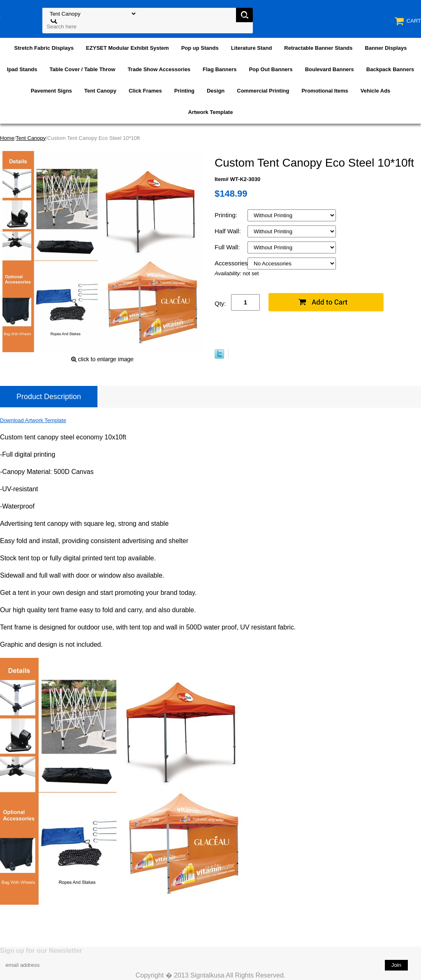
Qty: (220, 303)
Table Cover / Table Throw (83, 69)
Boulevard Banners (330, 69)
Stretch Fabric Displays (44, 48)
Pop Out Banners (271, 69)
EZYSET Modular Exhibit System (127, 48)
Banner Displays (386, 48)
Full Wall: (228, 247)
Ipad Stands (22, 69)
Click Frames (145, 91)
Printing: (227, 215)
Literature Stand (252, 48)
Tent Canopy (100, 91)
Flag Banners (220, 69)
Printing (184, 91)
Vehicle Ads (376, 91)
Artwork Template (211, 112)
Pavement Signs (51, 91)
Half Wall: (229, 231)
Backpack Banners (390, 69)
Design (216, 91)
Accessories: (231, 263)
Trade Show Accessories (159, 69)
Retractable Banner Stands (318, 48)
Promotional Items (325, 91)
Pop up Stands (200, 48)
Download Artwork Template (33, 420)
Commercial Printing (263, 91)
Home (7, 138)
